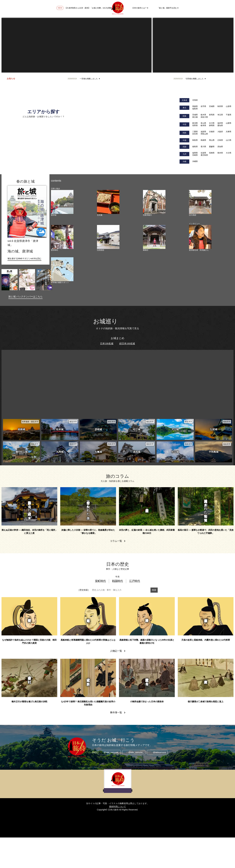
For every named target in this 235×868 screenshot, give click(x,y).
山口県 (229, 140)
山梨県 (229, 123)
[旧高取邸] (108, 237)
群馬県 (212, 115)
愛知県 (220, 125)
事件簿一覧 (116, 713)
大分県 (229, 153)
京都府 (212, 132)
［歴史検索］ (84, 590)
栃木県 (203, 115)
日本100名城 (107, 344)
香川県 (203, 147)
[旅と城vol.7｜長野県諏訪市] (10, 280)
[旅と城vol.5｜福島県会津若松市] (27, 280)
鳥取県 (195, 140)
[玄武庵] (108, 202)
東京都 (195, 117)
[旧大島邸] (200, 202)
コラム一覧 (116, 541)
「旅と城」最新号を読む (167, 8)
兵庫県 (229, 132)
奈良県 (195, 134)
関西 (184, 133)
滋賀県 (203, 132)
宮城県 (212, 106)
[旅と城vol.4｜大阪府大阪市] (45, 280)
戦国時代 (117, 581)
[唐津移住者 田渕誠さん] (200, 237)
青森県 (195, 106)
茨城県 (195, 115)
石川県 (212, 123)
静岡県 (212, 125)
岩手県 (203, 106)
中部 (184, 124)
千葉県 (229, 115)
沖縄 (184, 162)
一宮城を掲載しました (89, 79)
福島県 (195, 109)
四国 (184, 147)
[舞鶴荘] (154, 237)
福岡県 (195, 153)
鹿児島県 (204, 155)
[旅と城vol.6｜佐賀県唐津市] (27, 212)
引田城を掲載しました (195, 79)
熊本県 (220, 153)
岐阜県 (203, 125)
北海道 (184, 100)
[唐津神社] (62, 237)
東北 (184, 108)
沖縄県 (195, 161)
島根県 (203, 140)
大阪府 (220, 132)
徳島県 (195, 147)
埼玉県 (220, 115)
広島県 (220, 140)
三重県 (195, 132)
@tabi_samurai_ (112, 752)
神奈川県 (204, 117)
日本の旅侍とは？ (140, 8)
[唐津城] (62, 202)
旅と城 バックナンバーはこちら (25, 297)
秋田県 (220, 106)
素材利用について (117, 807)
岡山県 (212, 140)
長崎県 (212, 153)
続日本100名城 (127, 344)
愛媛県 (212, 147)
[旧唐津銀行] (154, 202)
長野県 (195, 125)
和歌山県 (204, 134)
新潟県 (195, 123)
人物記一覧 (116, 651)
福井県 (220, 123)
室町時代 (100, 581)
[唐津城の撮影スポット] (62, 269)
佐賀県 (203, 153)
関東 (184, 116)
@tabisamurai (160, 752)
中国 (184, 140)
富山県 (203, 123)
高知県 (220, 147)
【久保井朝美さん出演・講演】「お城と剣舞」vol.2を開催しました (92, 8)
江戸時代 (135, 581)
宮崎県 (195, 155)
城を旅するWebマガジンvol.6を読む (24, 258)
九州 (184, 154)
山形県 (229, 106)
